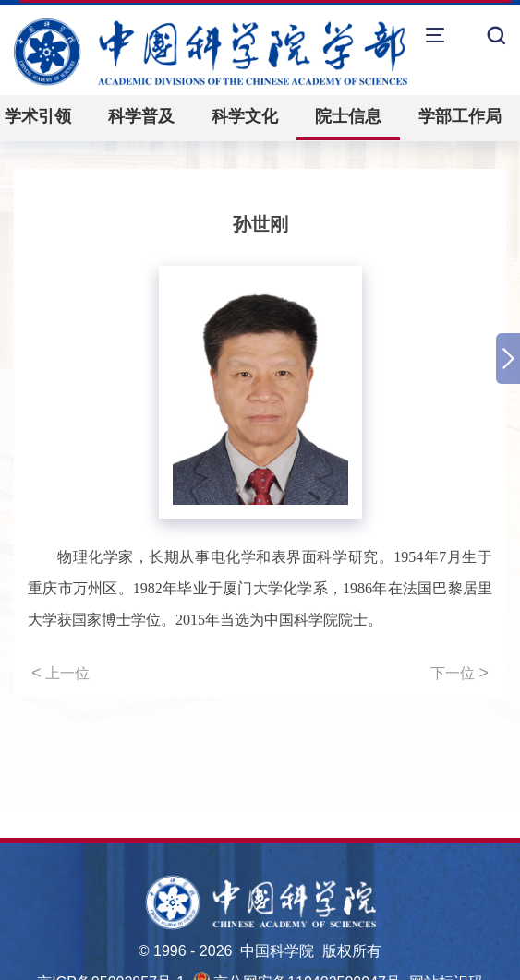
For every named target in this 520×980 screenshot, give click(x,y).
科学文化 (245, 116)
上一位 (60, 673)
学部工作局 (460, 116)
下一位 (460, 673)
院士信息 (348, 116)
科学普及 (141, 116)
